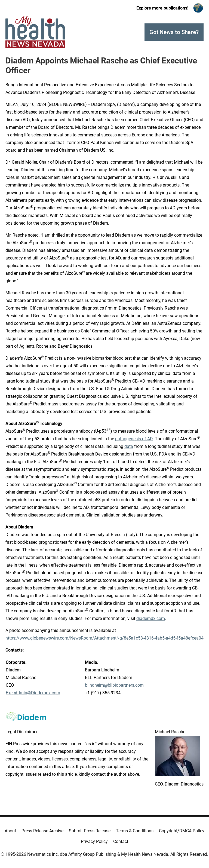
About (10, 831)
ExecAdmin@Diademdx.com (33, 693)
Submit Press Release (90, 831)
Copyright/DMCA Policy (182, 831)
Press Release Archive (42, 831)
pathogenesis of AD (134, 439)
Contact (121, 841)
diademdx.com (151, 618)
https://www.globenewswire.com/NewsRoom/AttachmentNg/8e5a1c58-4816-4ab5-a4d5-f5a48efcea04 (104, 638)
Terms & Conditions (135, 831)
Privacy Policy (94, 841)
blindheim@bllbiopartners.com (114, 685)
